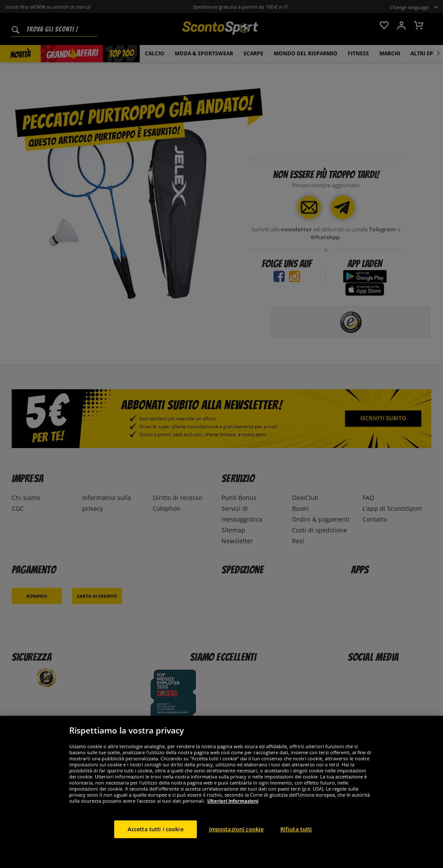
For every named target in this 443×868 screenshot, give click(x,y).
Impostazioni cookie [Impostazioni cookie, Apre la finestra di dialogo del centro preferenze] (236, 837)
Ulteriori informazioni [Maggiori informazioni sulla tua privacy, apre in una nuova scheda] (233, 809)
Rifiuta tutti (296, 837)
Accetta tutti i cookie (156, 837)
